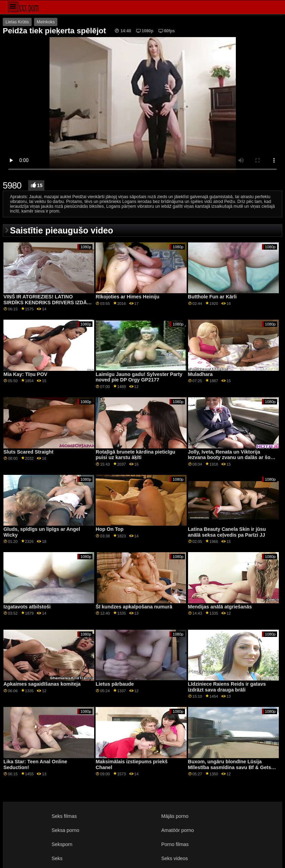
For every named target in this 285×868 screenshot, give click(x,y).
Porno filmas (175, 844)
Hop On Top (109, 529)
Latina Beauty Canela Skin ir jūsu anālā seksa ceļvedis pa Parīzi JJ (227, 532)
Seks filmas (64, 816)
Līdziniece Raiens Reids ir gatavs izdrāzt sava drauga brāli (227, 687)
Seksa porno (65, 830)
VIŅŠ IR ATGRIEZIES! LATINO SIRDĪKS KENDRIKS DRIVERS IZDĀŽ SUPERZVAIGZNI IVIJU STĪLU (47, 302)
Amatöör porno (178, 830)
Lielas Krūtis (17, 22)
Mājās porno (175, 816)
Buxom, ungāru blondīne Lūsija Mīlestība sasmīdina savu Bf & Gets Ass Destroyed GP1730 (230, 767)
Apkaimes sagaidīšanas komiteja (42, 684)
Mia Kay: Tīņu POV (25, 374)
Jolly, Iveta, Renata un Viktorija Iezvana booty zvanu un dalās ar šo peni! (229, 458)
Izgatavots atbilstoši (27, 607)
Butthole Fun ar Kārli (212, 297)
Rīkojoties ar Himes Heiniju (127, 297)
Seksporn (62, 844)
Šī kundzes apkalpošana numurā (134, 607)
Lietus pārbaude (115, 684)
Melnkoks (46, 22)
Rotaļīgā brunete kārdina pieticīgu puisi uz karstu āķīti (135, 455)
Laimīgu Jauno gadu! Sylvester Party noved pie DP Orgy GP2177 (139, 377)
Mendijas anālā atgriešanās (220, 607)
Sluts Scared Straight (28, 452)
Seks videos (174, 858)
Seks (57, 858)
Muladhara (200, 374)
